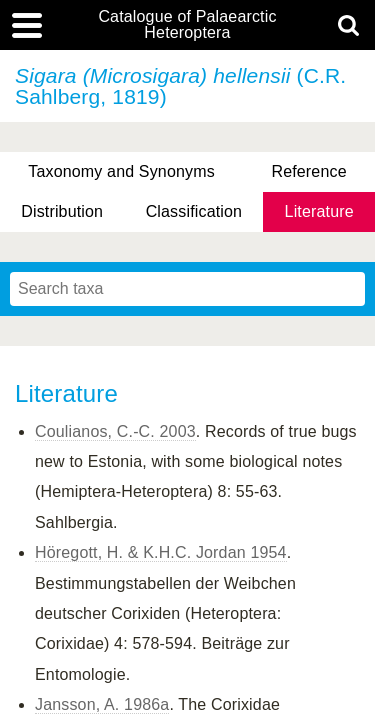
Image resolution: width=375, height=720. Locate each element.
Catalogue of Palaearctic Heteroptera (187, 25)
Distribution (62, 211)
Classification (194, 211)
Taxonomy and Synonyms (121, 171)
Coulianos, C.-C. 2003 (115, 431)
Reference (308, 171)
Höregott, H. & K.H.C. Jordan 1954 (161, 552)
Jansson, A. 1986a (102, 704)
